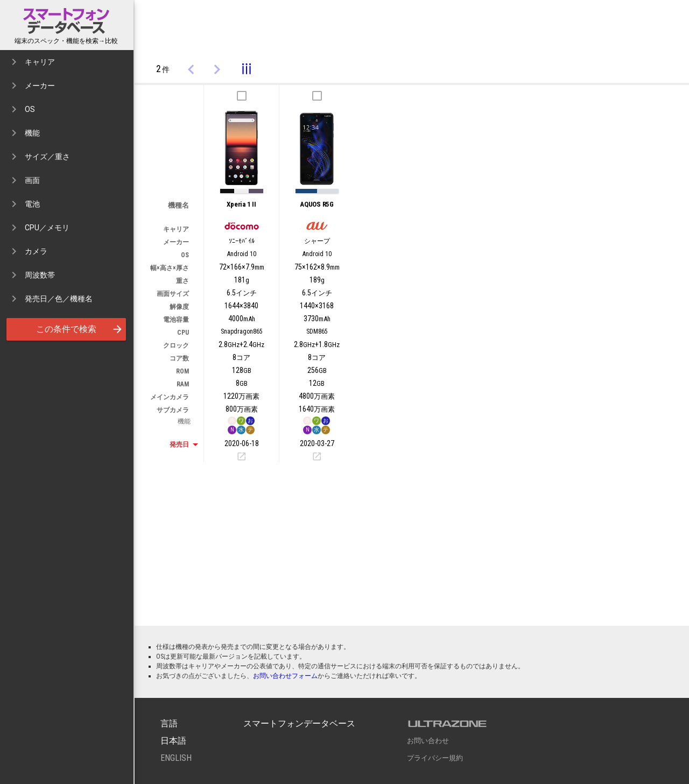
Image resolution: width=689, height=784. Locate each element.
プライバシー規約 (435, 758)
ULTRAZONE (447, 724)
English (176, 758)
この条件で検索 (81, 329)
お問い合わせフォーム (285, 676)
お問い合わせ (428, 741)
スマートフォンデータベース (67, 21)
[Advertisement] (412, 29)
